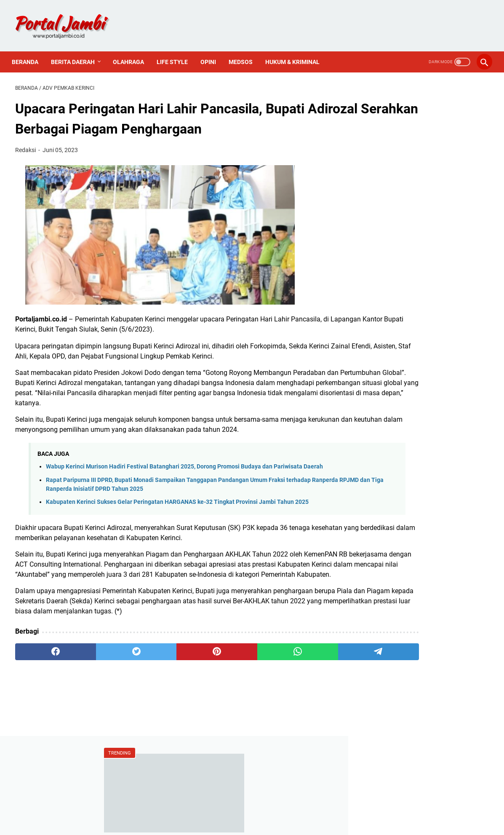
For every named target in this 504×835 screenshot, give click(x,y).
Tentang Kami (392, 617)
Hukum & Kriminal (296, 54)
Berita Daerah (76, 54)
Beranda (28, 54)
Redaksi (383, 603)
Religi (380, 552)
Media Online (391, 509)
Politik (381, 537)
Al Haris (383, 480)
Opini (212, 54)
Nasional (385, 523)
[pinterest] (174, 677)
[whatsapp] (237, 677)
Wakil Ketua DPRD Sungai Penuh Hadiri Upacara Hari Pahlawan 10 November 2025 (420, 255)
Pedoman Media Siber (404, 631)
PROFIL (303, 805)
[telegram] (301, 677)
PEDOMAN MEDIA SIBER (252, 805)
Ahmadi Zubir (392, 466)
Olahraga (132, 54)
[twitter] (111, 677)
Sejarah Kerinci (394, 646)
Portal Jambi (264, 822)
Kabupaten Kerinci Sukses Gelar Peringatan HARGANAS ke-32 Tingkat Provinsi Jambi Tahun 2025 (177, 517)
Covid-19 (384, 494)
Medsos (244, 54)
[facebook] (47, 677)
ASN (378, 451)
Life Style (176, 54)
